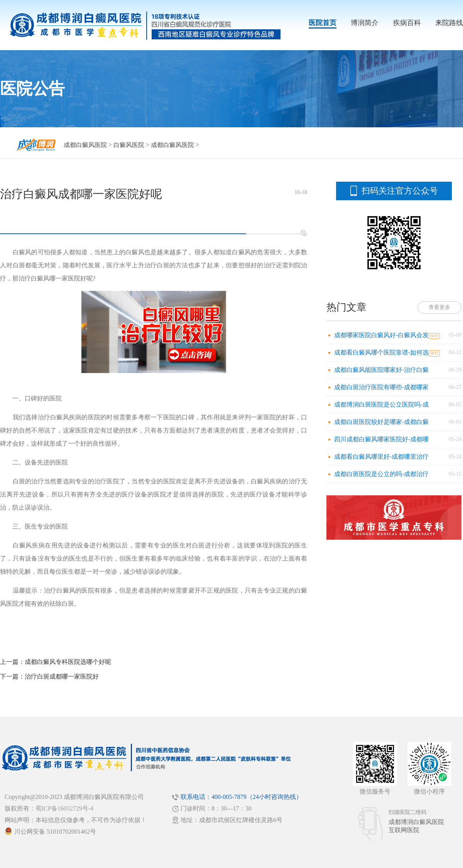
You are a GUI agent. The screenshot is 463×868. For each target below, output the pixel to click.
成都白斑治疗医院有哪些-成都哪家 (381, 387)
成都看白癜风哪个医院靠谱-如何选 (381, 352)
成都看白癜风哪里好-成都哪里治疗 (381, 457)
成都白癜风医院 (85, 145)
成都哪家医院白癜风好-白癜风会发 (381, 335)
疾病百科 (407, 23)
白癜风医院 (129, 145)
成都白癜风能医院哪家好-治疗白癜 (381, 370)
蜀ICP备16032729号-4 (64, 808)
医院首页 (323, 23)
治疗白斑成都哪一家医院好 (62, 676)
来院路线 (449, 23)
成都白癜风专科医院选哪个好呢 (68, 662)
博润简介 (365, 23)
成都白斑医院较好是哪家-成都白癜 (381, 422)
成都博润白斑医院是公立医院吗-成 (381, 404)
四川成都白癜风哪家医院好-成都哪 (381, 439)
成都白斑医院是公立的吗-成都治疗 (381, 474)
